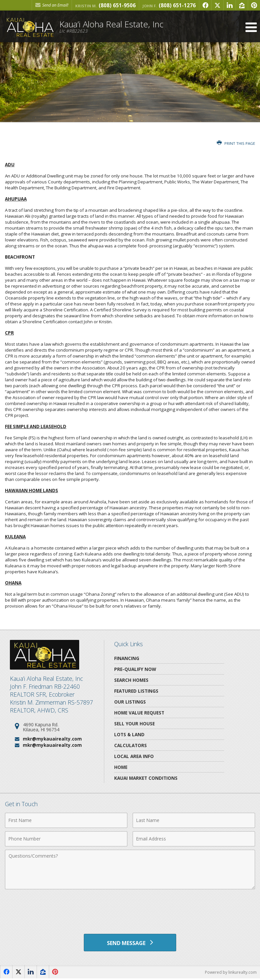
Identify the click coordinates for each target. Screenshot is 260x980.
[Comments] (130, 869)
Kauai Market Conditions (146, 778)
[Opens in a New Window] (205, 5)
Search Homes (131, 680)
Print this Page (236, 143)
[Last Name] (194, 820)
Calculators (130, 745)
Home (121, 767)
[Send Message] (130, 943)
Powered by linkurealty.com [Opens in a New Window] (231, 973)
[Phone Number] (66, 839)
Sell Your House (134, 724)
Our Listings (130, 702)
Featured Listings (136, 691)
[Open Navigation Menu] (251, 27)
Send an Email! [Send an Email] (52, 5)
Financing (127, 658)
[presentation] (130, 909)
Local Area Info (134, 756)
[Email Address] (194, 839)
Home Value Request (139, 713)
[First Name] (66, 820)
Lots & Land (129, 734)
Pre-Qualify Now (135, 669)
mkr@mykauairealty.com (52, 739)
